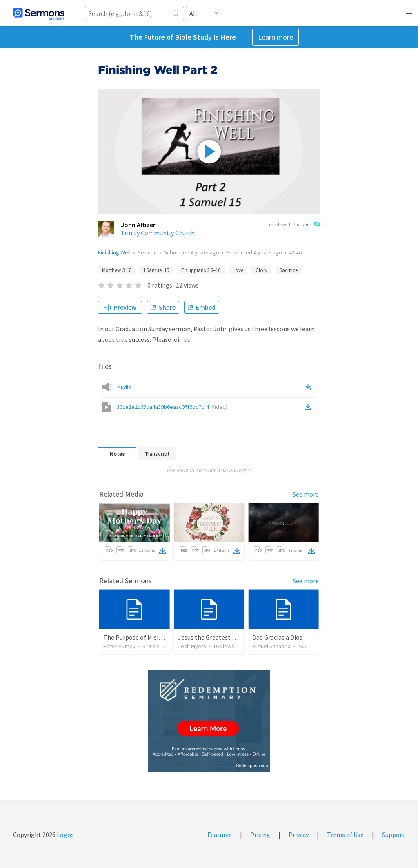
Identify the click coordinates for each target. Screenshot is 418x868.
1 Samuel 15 (156, 270)
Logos (65, 835)
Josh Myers (192, 646)
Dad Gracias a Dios (277, 637)
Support (394, 835)
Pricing (260, 835)
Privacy (299, 835)
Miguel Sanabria (271, 646)
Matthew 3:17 (116, 270)
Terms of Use (345, 835)
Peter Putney (119, 646)
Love (238, 270)
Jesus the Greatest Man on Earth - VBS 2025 (239, 637)
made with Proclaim (295, 225)
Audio (125, 387)
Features (220, 835)
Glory (261, 270)
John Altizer (138, 225)
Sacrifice (289, 270)
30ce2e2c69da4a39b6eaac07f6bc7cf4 (172, 407)
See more (306, 494)
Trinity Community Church (158, 233)
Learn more (276, 37)
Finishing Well (114, 252)
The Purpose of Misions (136, 637)
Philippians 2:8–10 (201, 270)
